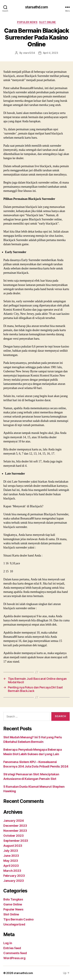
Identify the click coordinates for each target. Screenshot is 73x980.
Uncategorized (14, 924)
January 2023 (14, 881)
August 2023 (13, 846)
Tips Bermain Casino (18, 919)
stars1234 (29, 53)
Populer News (27, 22)
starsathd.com (36, 7)
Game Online (13, 904)
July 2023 (11, 851)
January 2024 (14, 821)
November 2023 (15, 831)
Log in (8, 943)
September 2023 (16, 841)
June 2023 (11, 856)
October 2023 (14, 836)
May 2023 (11, 861)
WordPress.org (14, 958)
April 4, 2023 (51, 53)
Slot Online (47, 22)
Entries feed (12, 948)
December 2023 (15, 826)
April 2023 (11, 866)
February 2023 (14, 876)
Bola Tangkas (13, 899)
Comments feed (15, 953)
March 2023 (12, 871)
